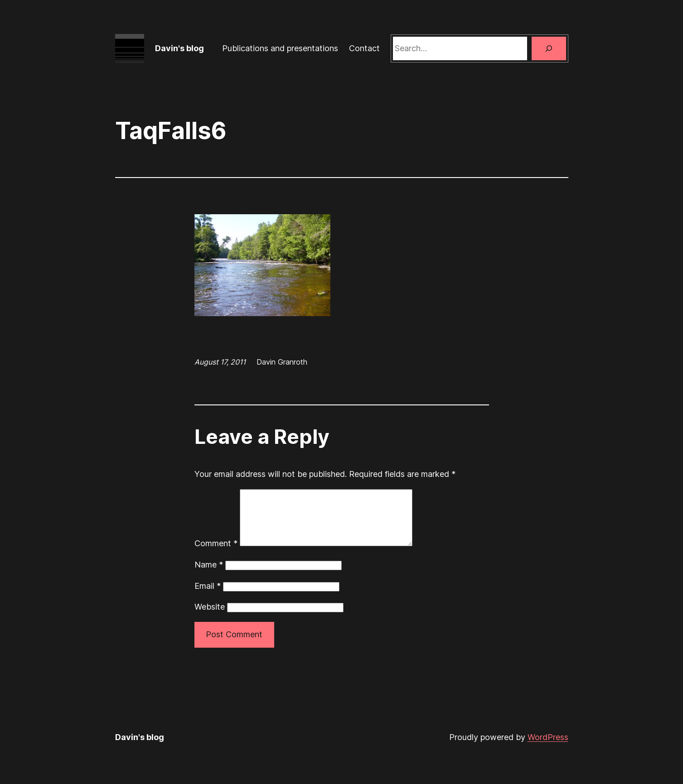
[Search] (549, 48)
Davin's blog (179, 48)
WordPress (548, 748)
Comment (216, 554)
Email (208, 597)
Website (210, 618)
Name (209, 575)
